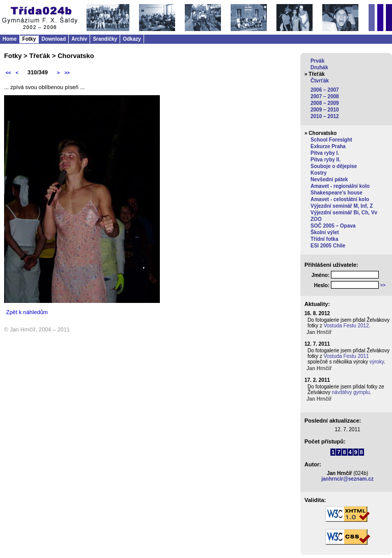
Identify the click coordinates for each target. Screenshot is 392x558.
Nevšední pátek (329, 179)
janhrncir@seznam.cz (347, 479)
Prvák (317, 61)
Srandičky (105, 39)
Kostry (319, 173)
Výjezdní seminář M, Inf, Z (342, 206)
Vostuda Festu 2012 (346, 326)
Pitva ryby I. (325, 153)
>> (67, 73)
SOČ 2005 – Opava (333, 226)
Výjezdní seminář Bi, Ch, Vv (344, 213)
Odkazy (132, 39)
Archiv (79, 39)
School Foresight (331, 140)
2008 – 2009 (325, 103)
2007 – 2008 (325, 96)
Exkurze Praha (328, 146)
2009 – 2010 (325, 110)
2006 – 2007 (325, 90)
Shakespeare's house (337, 193)
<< (8, 73)
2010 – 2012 (325, 116)
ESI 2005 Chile (328, 246)
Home (10, 39)
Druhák (319, 67)
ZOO (316, 219)
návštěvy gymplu (351, 392)
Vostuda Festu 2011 (346, 356)
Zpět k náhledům (27, 312)
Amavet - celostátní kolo (340, 199)
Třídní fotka (324, 239)
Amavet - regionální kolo (340, 186)
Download (53, 39)
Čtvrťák (320, 81)
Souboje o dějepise (334, 166)
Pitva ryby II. (326, 160)
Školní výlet (325, 232)
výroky (377, 362)
